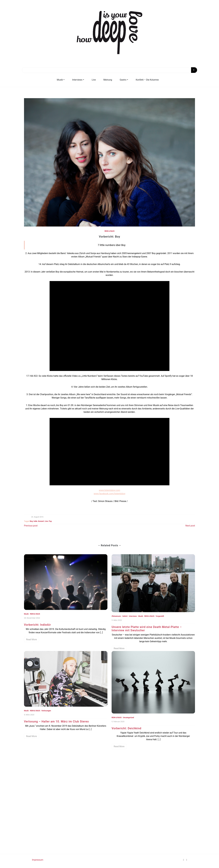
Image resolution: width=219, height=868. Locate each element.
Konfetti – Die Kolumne (147, 80)
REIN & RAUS (109, 231)
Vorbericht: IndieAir (38, 625)
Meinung (108, 80)
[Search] (109, 70)
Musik (60, 80)
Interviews (77, 80)
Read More (31, 639)
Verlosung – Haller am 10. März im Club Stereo (56, 721)
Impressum (38, 860)
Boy (31, 521)
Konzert (41, 521)
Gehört (125, 616)
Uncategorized (128, 718)
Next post (190, 526)
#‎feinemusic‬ (116, 616)
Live (94, 80)
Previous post (31, 526)
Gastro (123, 80)
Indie (35, 521)
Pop (50, 521)
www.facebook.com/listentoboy (110, 494)
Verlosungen (46, 711)
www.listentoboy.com (110, 490)
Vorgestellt (160, 616)
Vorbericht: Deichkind (126, 728)
